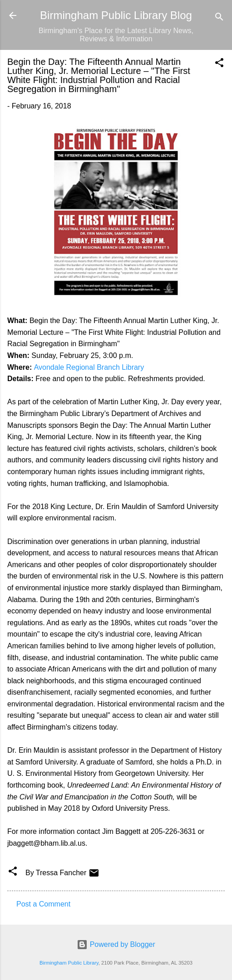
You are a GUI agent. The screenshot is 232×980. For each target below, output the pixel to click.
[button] (219, 64)
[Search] (219, 18)
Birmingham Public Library (69, 963)
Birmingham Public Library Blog (116, 15)
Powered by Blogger (116, 944)
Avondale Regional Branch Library (89, 367)
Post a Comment (43, 904)
